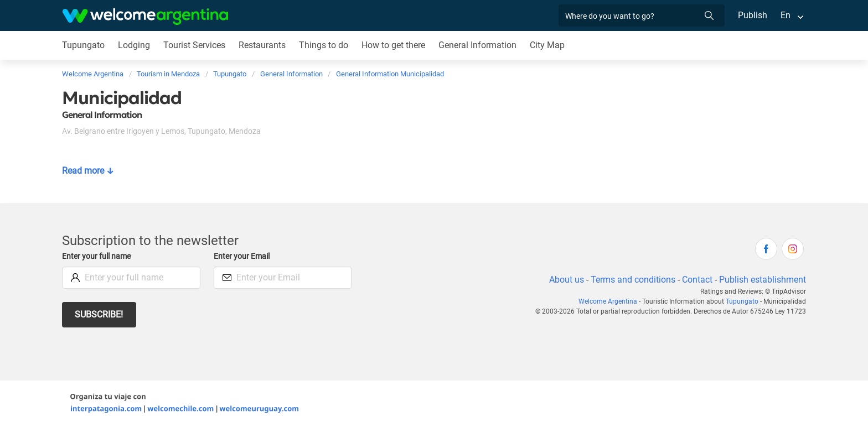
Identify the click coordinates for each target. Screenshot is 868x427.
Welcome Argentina (612, 301)
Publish (753, 15)
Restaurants (262, 45)
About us (565, 280)
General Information (479, 45)
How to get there (395, 45)
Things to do (324, 45)
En (786, 15)
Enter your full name (98, 256)
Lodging (133, 45)
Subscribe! (99, 314)
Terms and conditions (631, 280)
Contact (696, 280)
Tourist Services (194, 45)
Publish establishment (762, 280)
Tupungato (83, 45)
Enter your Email (243, 256)
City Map (549, 45)
